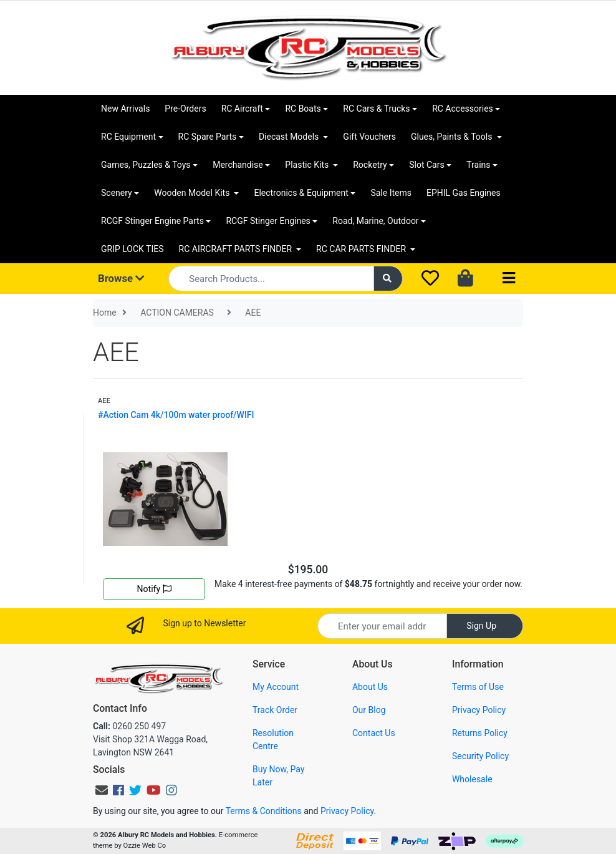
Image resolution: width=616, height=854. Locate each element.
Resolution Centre (273, 740)
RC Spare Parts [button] (208, 137)
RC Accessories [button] (463, 109)
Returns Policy (480, 733)
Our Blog (369, 710)
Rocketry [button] (370, 165)
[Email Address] (382, 626)
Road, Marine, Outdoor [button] (375, 221)
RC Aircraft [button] (242, 109)
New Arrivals (125, 109)
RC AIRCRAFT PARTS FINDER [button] (237, 249)
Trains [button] (478, 165)
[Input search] (271, 279)
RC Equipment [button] (128, 137)
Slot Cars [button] (426, 165)
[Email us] (102, 790)
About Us (370, 687)
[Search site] (388, 279)
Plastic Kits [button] (308, 165)
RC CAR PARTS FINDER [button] (362, 249)
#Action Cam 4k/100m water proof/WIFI (176, 415)
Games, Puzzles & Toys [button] (146, 165)
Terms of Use (478, 687)
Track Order (275, 710)
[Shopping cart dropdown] (467, 279)
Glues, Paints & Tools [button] (453, 137)
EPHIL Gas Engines (464, 193)
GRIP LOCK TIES (132, 249)
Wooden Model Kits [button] (193, 193)
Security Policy (480, 756)
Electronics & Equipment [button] (301, 193)
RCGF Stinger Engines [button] (268, 221)
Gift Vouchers (369, 137)
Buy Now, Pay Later (278, 776)
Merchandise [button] (238, 165)
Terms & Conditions (264, 811)
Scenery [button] (117, 193)
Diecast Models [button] (290, 137)
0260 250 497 (129, 726)
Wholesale (472, 779)
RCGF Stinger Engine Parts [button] (152, 221)
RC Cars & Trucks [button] (376, 109)
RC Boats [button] (303, 109)
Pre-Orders (185, 109)
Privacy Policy (479, 710)
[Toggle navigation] (509, 279)
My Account (276, 687)
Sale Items (391, 193)
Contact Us (374, 733)
